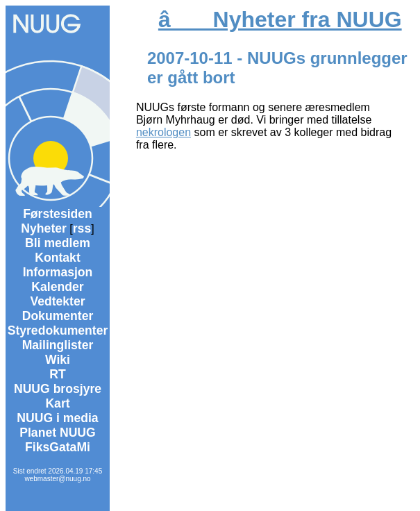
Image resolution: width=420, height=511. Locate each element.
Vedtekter (57, 301)
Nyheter (44, 228)
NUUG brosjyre (58, 389)
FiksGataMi (58, 447)
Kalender (57, 287)
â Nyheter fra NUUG (280, 19)
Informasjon (58, 272)
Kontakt (58, 258)
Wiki (58, 360)
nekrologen (163, 132)
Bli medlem (58, 243)
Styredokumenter (58, 330)
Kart (57, 403)
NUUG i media (57, 418)
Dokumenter (58, 316)
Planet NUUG (58, 433)
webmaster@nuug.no (57, 479)
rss (82, 228)
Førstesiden (58, 214)
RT (57, 374)
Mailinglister (58, 345)
